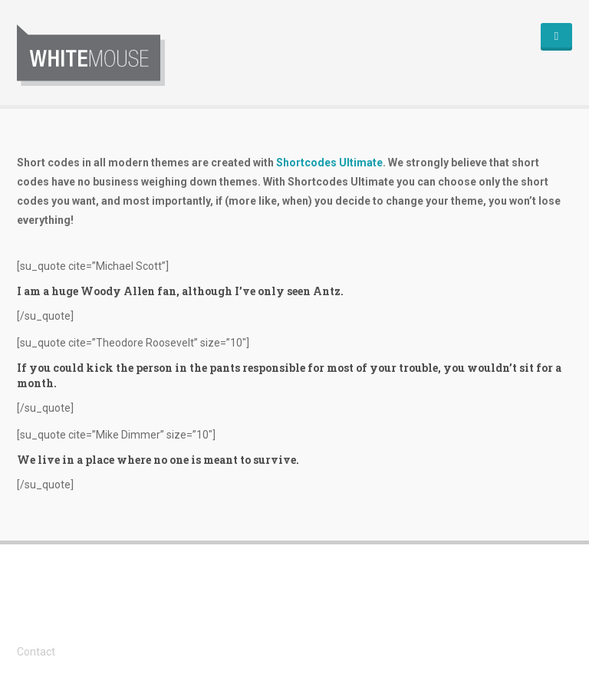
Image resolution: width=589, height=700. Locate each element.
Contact (36, 652)
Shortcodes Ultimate (329, 163)
